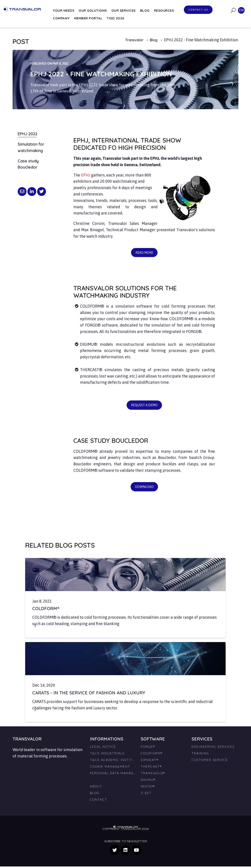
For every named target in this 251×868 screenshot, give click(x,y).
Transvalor (134, 40)
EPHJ (86, 175)
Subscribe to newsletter (126, 843)
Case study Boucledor (28, 164)
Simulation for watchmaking (31, 147)
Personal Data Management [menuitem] (113, 775)
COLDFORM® (46, 610)
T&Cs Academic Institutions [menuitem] (113, 761)
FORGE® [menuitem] (148, 748)
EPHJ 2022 (28, 134)
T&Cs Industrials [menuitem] (107, 755)
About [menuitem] (96, 788)
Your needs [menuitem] (64, 10)
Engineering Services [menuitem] (213, 748)
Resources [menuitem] (164, 10)
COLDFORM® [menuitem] (152, 755)
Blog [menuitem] (145, 10)
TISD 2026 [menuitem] (116, 18)
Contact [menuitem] (99, 801)
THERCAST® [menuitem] (151, 768)
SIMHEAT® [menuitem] (150, 761)
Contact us (198, 10)
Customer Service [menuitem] (210, 761)
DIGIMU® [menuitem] (148, 781)
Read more (142, 251)
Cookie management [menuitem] (110, 768)
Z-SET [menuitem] (146, 795)
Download (142, 486)
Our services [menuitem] (124, 10)
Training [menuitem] (200, 755)
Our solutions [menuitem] (93, 10)
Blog (154, 40)
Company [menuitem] (61, 18)
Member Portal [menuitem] (88, 18)
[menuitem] (113, 780)
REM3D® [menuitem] (148, 788)
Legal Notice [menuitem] (103, 748)
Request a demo (144, 406)
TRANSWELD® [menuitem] (153, 775)
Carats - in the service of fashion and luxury (89, 694)
